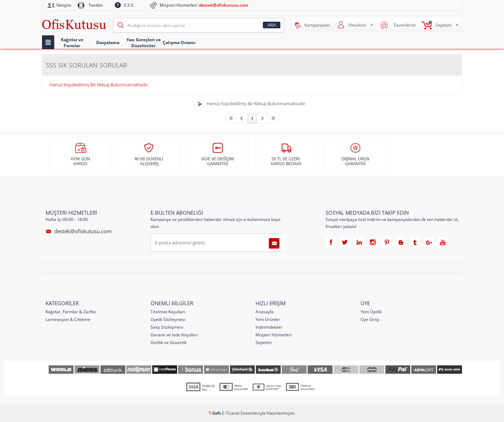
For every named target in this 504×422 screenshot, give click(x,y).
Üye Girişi (370, 319)
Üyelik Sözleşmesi (168, 319)
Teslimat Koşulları (168, 312)
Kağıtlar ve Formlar (72, 43)
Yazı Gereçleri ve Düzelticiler (143, 43)
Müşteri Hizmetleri (274, 335)
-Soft (215, 413)
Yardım (96, 5)
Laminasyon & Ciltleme (68, 319)
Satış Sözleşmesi (167, 327)
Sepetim (443, 25)
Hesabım (357, 25)
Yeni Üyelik (371, 312)
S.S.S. (129, 5)
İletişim (64, 5)
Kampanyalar (317, 25)
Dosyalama (108, 42)
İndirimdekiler (269, 327)
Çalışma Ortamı (179, 42)
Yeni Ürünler (268, 319)
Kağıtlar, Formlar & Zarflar (71, 312)
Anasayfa (265, 312)
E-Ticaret (231, 413)
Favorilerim (405, 25)
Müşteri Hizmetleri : (204, 5)
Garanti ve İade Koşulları (174, 335)
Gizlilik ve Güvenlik (169, 342)
